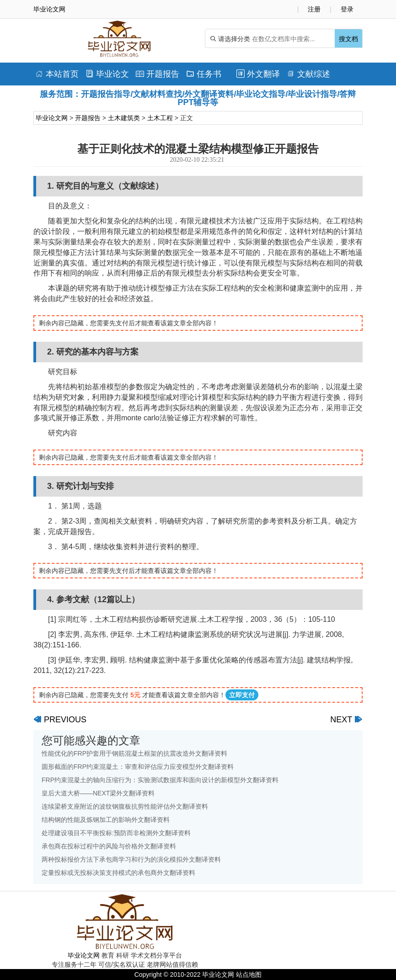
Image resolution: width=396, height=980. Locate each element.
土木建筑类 (124, 118)
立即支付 (242, 695)
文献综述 (308, 74)
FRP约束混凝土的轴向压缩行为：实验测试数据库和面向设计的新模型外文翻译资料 (160, 780)
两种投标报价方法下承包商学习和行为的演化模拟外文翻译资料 (131, 859)
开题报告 (158, 74)
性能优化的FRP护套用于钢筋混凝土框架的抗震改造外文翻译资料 (134, 753)
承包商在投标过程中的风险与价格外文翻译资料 (109, 846)
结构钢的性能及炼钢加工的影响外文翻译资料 (106, 820)
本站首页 (57, 74)
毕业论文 (107, 74)
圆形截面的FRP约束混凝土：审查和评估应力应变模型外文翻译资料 (138, 767)
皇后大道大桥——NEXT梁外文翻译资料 (98, 793)
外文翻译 (258, 74)
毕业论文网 (52, 118)
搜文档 (348, 39)
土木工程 (160, 118)
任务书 (204, 74)
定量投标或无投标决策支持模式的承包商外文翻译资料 (118, 873)
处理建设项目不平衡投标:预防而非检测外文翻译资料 (116, 833)
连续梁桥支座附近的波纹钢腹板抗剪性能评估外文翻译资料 (125, 806)
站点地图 (249, 975)
